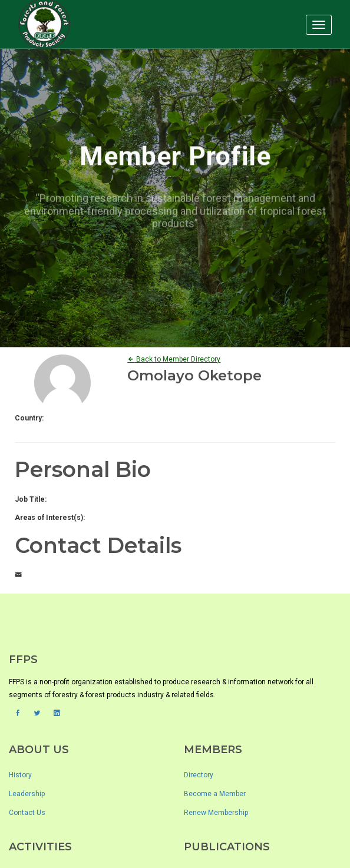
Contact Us (27, 813)
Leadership (27, 794)
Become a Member (215, 794)
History (20, 775)
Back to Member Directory (174, 359)
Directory (199, 775)
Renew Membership (216, 813)
